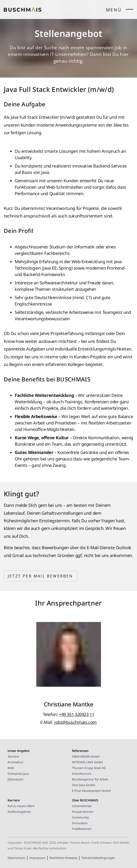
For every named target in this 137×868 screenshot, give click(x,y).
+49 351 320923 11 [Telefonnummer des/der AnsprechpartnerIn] (77, 714)
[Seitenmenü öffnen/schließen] (129, 10)
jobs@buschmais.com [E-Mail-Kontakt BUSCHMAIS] (75, 722)
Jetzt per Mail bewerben (40, 576)
